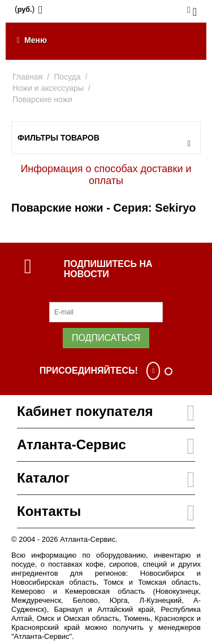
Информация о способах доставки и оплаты (106, 175)
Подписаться (106, 338)
